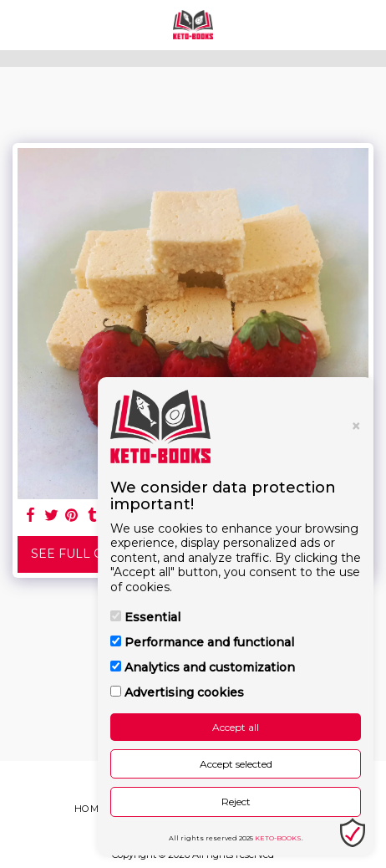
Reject (236, 802)
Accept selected (236, 764)
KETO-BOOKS (278, 838)
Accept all (236, 727)
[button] (18, 24)
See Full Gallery (91, 554)
